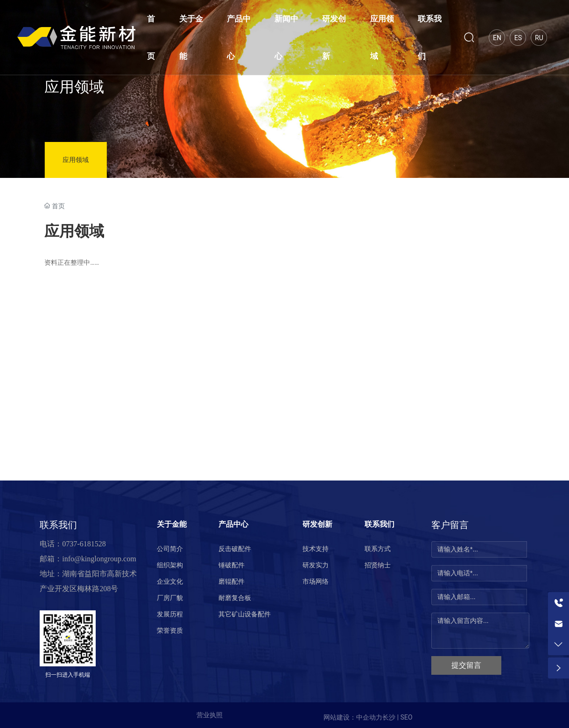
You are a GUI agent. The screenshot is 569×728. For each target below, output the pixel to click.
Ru (539, 38)
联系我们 (58, 525)
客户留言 (450, 525)
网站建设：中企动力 (353, 717)
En (497, 38)
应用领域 (74, 87)
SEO (407, 717)
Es (518, 38)
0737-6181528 (84, 544)
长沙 (389, 717)
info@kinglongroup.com (99, 559)
